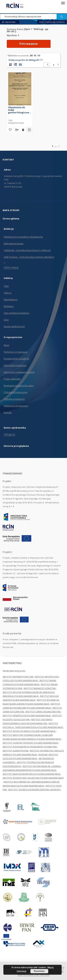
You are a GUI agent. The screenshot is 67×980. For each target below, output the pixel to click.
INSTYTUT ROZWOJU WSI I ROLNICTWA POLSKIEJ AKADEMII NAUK (33, 778)
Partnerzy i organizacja (16, 352)
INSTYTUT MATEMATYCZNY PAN (18, 677)
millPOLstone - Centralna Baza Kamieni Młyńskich (29, 257)
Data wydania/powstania (17, 313)
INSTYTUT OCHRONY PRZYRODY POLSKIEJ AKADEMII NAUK (31, 743)
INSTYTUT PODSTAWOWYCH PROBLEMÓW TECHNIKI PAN (30, 747)
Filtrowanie (29, 44)
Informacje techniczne (15, 365)
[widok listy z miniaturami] (15, 64)
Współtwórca (11, 300)
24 (31, 56)
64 (39, 56)
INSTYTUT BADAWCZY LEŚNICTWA (40, 688)
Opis (6, 320)
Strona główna (11, 219)
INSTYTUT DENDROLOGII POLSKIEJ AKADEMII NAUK (27, 716)
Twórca (8, 293)
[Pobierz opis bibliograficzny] (16, 130)
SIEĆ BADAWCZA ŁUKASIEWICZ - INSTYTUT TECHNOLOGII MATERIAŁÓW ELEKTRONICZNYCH (28, 762)
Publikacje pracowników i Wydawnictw (23, 237)
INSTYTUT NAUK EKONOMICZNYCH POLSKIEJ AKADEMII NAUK (32, 774)
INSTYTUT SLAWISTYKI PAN (16, 751)
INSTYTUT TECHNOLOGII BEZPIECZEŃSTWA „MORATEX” (35, 790)
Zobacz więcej (11, 267)
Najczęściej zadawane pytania (19, 372)
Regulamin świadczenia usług (19, 386)
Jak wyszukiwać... (10, 22)
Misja (6, 345)
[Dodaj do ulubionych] (10, 130)
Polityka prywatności (14, 399)
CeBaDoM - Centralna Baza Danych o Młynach (27, 250)
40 (35, 56)
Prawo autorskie (12, 379)
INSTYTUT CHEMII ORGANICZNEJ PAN (43, 712)
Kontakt (8, 413)
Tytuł (6, 286)
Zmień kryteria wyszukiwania (52, 22)
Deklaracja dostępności (16, 406)
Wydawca (9, 306)
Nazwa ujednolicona (14, 326)
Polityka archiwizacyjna (16, 392)
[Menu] (63, 3)
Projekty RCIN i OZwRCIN (16, 359)
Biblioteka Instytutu (14, 244)
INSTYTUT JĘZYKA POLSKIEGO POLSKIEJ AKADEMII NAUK (29, 731)
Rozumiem (39, 971)
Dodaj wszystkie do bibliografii (26, 60)
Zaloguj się (9, 434)
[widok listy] (20, 64)
